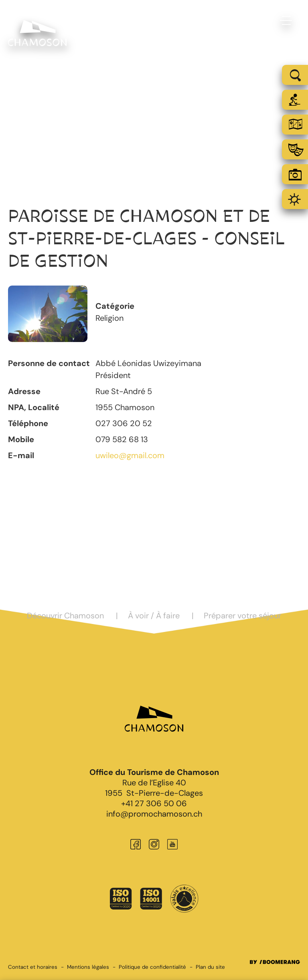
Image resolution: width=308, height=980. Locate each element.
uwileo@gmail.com (130, 455)
